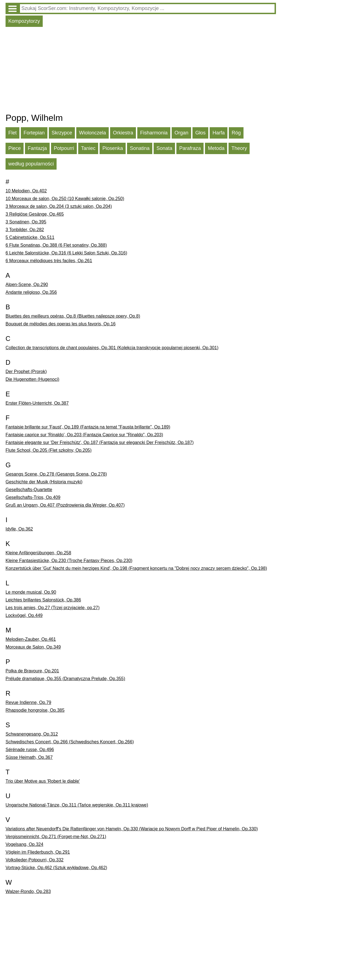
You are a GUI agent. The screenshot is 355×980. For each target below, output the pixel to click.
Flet (12, 133)
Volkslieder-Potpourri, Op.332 (35, 860)
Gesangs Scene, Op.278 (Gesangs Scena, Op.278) (56, 474)
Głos (200, 133)
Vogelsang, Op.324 (24, 844)
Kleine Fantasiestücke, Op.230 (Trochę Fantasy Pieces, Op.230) (69, 561)
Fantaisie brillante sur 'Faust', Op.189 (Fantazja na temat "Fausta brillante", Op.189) (88, 427)
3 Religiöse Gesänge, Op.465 (35, 214)
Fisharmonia (154, 133)
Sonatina (140, 148)
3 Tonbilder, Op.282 (25, 230)
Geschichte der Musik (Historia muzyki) (44, 482)
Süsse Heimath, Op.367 (29, 757)
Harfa (219, 133)
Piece (15, 148)
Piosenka (113, 148)
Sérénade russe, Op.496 (30, 750)
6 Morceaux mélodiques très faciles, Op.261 (49, 261)
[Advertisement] (141, 71)
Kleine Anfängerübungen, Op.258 (38, 553)
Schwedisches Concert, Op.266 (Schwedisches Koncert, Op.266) (70, 742)
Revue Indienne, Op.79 (28, 702)
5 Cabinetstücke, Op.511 (30, 237)
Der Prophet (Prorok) (26, 372)
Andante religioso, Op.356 (31, 292)
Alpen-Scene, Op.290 (27, 284)
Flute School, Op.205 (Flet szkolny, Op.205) (49, 450)
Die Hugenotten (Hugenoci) (32, 379)
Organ (181, 133)
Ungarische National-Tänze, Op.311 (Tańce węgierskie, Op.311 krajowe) (77, 805)
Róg (236, 133)
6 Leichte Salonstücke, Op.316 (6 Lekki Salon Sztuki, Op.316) (66, 253)
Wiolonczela (92, 133)
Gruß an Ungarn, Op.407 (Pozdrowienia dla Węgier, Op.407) (65, 505)
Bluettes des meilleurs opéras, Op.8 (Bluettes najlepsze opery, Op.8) (73, 316)
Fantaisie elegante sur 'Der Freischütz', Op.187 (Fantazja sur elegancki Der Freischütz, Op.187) (100, 442)
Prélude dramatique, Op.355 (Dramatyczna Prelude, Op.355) (65, 679)
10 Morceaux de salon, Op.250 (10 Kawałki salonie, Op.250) (65, 199)
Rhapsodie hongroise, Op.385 (35, 710)
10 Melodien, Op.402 (26, 191)
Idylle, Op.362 (19, 529)
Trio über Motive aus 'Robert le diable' (43, 781)
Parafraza (190, 148)
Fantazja (37, 148)
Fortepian (34, 133)
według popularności (31, 164)
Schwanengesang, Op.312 (32, 734)
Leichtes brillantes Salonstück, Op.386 (43, 600)
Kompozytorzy (24, 21)
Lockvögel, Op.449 (24, 615)
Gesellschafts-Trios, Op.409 (33, 497)
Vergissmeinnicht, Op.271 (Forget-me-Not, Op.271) (56, 837)
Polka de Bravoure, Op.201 (32, 671)
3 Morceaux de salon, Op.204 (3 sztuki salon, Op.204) (59, 206)
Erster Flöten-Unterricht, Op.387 (37, 403)
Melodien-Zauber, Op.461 (31, 639)
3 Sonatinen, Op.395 (26, 222)
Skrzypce (62, 133)
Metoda (216, 148)
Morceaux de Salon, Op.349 (33, 647)
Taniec (88, 148)
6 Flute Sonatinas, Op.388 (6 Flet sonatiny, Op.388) (56, 245)
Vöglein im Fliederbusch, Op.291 (38, 852)
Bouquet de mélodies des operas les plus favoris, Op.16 (61, 324)
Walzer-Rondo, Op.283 (28, 891)
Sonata (164, 148)
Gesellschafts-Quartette (29, 490)
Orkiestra (123, 133)
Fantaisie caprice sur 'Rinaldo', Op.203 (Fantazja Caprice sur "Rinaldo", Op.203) (84, 435)
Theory (239, 148)
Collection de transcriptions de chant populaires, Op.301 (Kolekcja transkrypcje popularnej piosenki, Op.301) (112, 348)
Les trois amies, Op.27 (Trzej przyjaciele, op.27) (53, 608)
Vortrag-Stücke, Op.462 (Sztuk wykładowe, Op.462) (56, 868)
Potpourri (64, 148)
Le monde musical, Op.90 (31, 592)
